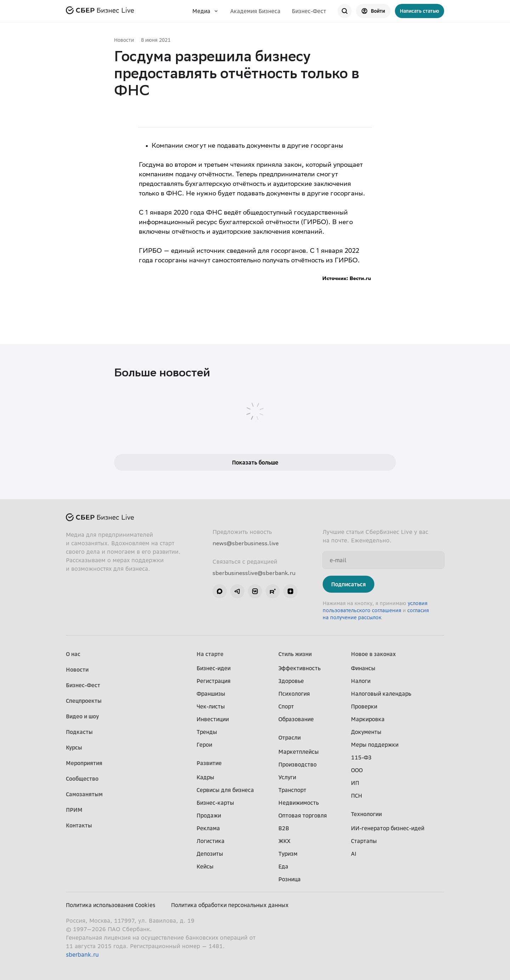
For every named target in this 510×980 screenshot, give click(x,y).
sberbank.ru (82, 955)
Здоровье (291, 681)
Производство (297, 764)
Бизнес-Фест (309, 11)
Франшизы (211, 694)
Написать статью (420, 11)
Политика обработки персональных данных (230, 905)
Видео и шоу (82, 716)
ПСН (357, 796)
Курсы (74, 747)
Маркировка (368, 719)
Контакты (79, 825)
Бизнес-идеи (214, 668)
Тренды (207, 732)
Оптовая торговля (303, 815)
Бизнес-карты (215, 803)
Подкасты (79, 732)
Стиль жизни (295, 654)
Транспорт (292, 790)
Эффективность (299, 668)
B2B (284, 828)
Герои (204, 745)
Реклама (208, 828)
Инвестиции (213, 719)
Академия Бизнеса (255, 11)
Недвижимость (299, 803)
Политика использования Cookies (111, 905)
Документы (366, 732)
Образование (296, 719)
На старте (210, 654)
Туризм (288, 854)
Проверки (364, 706)
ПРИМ (74, 810)
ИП (355, 783)
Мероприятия (84, 763)
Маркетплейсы (299, 752)
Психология (294, 694)
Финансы (363, 668)
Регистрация (214, 681)
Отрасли (290, 737)
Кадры (205, 777)
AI (354, 854)
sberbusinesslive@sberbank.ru (254, 573)
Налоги (361, 681)
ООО (357, 770)
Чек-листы (211, 706)
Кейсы (205, 866)
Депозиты (210, 854)
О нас (73, 654)
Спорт (286, 706)
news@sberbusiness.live (246, 543)
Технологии (366, 814)
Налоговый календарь (381, 694)
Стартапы (364, 841)
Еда (283, 866)
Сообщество (82, 779)
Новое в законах (373, 654)
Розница (290, 879)
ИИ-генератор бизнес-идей (388, 828)
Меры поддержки (375, 745)
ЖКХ (284, 841)
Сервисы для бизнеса (225, 790)
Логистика (211, 841)
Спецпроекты (84, 701)
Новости (124, 40)
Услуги (287, 777)
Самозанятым (84, 794)
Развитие (209, 763)
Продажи (209, 815)
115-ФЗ (361, 757)
